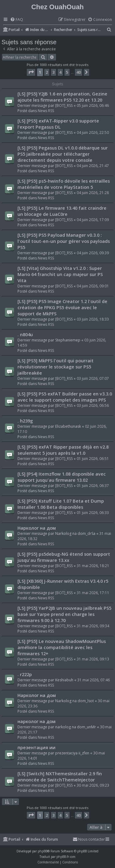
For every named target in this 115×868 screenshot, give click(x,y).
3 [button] (54, 72)
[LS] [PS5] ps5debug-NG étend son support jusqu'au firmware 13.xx (64, 557)
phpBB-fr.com (66, 857)
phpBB (42, 851)
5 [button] (67, 72)
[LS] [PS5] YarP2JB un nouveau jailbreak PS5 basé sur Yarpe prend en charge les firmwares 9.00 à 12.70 (64, 614)
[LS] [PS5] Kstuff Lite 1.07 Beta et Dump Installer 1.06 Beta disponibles (61, 504)
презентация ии (36, 747)
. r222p (25, 674)
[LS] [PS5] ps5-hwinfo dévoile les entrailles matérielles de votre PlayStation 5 (64, 184)
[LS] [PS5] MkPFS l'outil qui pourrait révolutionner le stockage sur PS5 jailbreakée (56, 367)
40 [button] (79, 72)
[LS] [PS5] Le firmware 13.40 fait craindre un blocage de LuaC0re (62, 211)
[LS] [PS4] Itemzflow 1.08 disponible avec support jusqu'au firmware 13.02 (62, 477)
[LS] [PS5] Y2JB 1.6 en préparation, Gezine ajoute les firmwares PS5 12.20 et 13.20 (62, 97)
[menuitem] (17, 20)
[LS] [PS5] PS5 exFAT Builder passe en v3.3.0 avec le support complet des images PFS (65, 397)
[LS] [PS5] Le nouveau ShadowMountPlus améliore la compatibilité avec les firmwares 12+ (62, 647)
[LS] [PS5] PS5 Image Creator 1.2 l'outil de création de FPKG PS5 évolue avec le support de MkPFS (62, 307)
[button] (31, 72)
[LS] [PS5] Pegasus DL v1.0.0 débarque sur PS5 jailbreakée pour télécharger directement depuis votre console (63, 154)
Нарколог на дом (37, 528)
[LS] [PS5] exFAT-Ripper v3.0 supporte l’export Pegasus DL (58, 124)
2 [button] (47, 72)
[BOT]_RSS (64, 105)
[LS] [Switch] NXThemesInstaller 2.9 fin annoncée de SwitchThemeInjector (60, 777)
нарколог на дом (36, 721)
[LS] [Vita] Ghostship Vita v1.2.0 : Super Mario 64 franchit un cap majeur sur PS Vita (60, 274)
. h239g (25, 421)
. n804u (25, 334)
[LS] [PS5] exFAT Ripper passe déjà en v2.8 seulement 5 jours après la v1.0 (63, 450)
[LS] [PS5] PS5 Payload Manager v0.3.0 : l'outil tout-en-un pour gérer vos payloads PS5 (64, 241)
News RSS (46, 111)
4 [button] (60, 72)
